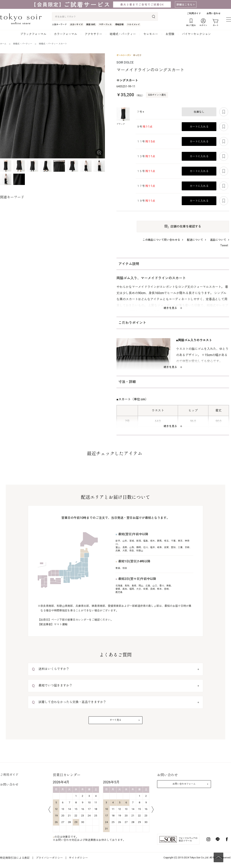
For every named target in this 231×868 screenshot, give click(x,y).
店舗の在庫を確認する (186, 226)
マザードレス (105, 25)
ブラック (121, 124)
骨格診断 (119, 25)
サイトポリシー (78, 858)
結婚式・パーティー (123, 34)
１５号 (146, 171)
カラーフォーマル (65, 34)
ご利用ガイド (194, 13)
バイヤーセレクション (196, 34)
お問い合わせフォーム (184, 784)
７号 (140, 112)
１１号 (146, 141)
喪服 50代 (91, 25)
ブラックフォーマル (33, 34)
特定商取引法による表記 (15, 858)
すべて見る (115, 720)
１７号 (146, 186)
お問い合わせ (213, 13)
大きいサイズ (76, 25)
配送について (195, 240)
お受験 (170, 34)
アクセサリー (93, 34)
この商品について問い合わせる (161, 240)
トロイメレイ (133, 25)
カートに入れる (199, 127)
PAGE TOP (218, 857)
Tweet (224, 245)
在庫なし (199, 112)
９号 (144, 127)
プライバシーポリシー (49, 858)
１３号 (146, 156)
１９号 (146, 201)
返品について (218, 240)
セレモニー (151, 34)
